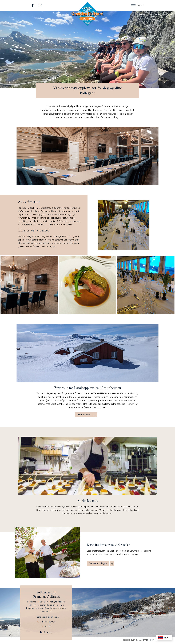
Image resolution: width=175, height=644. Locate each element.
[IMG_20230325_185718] (146, 313)
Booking (45, 633)
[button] (3, 284)
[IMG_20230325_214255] (88, 313)
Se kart (48, 626)
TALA (141, 640)
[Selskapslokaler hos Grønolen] (29, 313)
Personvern (152, 640)
